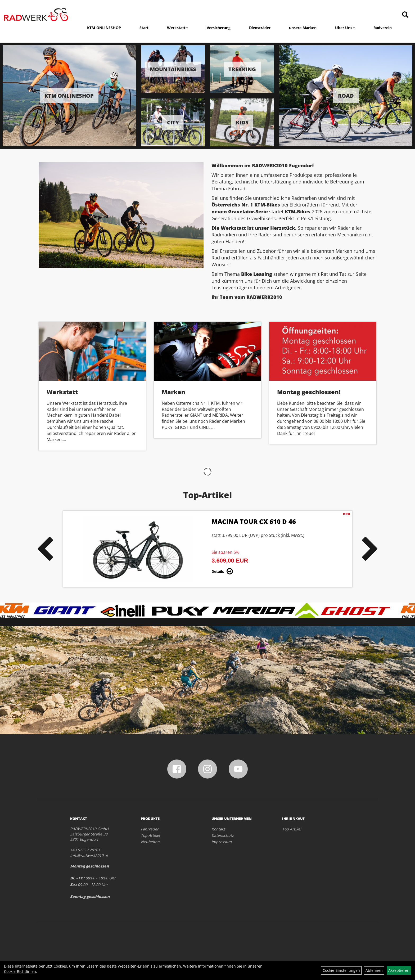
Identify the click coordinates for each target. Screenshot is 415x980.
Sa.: (73, 885)
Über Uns (345, 28)
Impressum (222, 842)
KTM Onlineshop (69, 96)
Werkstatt (178, 28)
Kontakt (218, 829)
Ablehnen (374, 970)
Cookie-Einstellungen (341, 970)
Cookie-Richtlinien (20, 971)
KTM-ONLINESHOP (104, 28)
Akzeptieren (399, 970)
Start (144, 28)
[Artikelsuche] (405, 15)
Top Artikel (150, 835)
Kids (242, 122)
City (173, 122)
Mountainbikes (173, 69)
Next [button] (370, 549)
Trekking (242, 69)
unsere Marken (303, 28)
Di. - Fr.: (77, 878)
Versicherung (219, 28)
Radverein (383, 28)
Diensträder (260, 28)
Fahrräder (150, 829)
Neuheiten (150, 842)
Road (346, 96)
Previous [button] (45, 549)
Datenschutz (223, 835)
